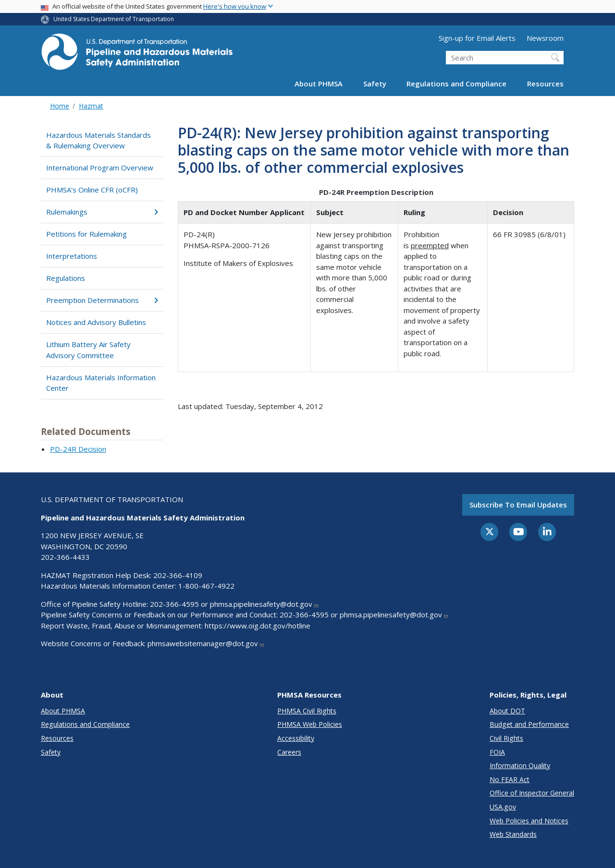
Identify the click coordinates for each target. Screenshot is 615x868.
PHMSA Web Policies (310, 724)
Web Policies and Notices (529, 821)
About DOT (507, 711)
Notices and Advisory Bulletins (96, 322)
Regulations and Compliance (456, 84)
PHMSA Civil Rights (307, 711)
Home (60, 106)
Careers (289, 752)
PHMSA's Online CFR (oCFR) (92, 190)
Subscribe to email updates (518, 505)
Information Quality (520, 766)
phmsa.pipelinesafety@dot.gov (264, 604)
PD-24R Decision (78, 449)
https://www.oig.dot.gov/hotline (258, 626)
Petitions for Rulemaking (86, 234)
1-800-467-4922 (206, 586)
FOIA (497, 752)
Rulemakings (102, 212)
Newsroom (545, 38)
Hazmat (91, 106)
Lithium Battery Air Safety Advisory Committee (88, 350)
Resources (545, 84)
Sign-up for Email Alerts (477, 38)
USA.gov (503, 807)
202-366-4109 (178, 575)
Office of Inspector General (532, 793)
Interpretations (72, 256)
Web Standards (513, 834)
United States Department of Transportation (114, 19)
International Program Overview (100, 168)
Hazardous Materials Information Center (101, 383)
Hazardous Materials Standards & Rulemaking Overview (98, 140)
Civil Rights (506, 738)
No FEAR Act (510, 779)
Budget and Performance (529, 724)
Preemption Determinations (102, 300)
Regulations (66, 278)
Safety (375, 84)
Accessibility (296, 738)
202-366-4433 (65, 557)
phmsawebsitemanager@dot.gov (206, 643)
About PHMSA (319, 84)
